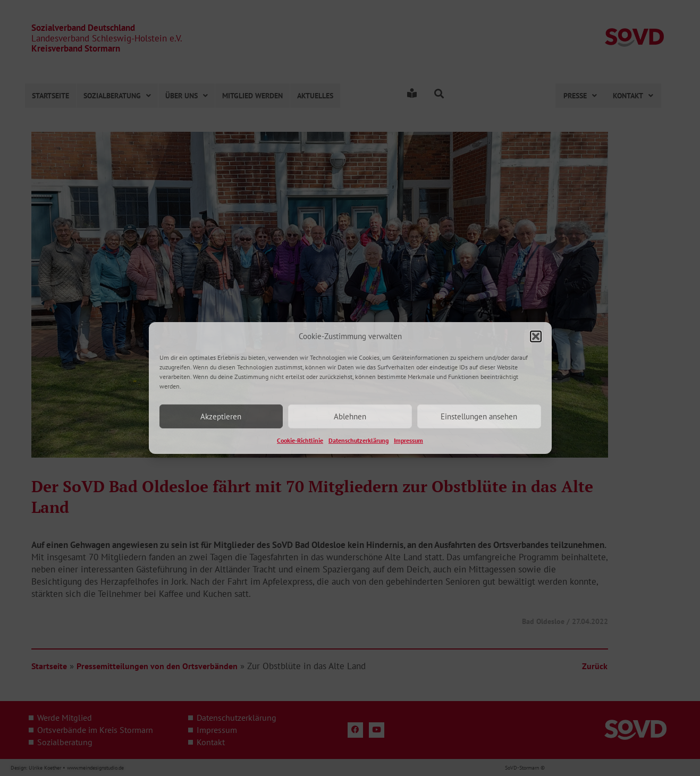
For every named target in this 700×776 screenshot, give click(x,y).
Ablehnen (350, 416)
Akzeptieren (221, 416)
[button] (536, 336)
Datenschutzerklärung (359, 440)
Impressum (408, 440)
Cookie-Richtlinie (300, 440)
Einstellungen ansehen (479, 416)
